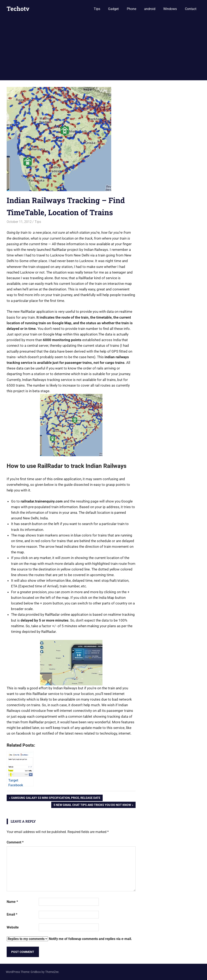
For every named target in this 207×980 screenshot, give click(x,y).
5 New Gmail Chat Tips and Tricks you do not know (92, 805)
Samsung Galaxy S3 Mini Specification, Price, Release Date (56, 798)
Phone (132, 9)
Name (12, 902)
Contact (191, 9)
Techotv (18, 9)
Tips (97, 9)
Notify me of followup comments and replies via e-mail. (69, 939)
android (150, 9)
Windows (170, 9)
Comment (15, 842)
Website (13, 927)
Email (12, 914)
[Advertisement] (103, 49)
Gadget (113, 9)
